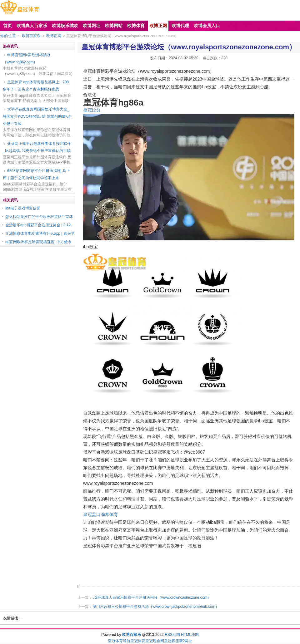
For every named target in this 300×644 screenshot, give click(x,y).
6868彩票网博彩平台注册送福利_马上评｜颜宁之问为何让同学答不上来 (36, 174)
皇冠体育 (138, 641)
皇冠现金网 (155, 641)
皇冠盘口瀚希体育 (101, 514)
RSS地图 (172, 635)
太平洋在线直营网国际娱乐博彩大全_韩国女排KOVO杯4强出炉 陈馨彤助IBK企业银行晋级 (37, 116)
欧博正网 (54, 36)
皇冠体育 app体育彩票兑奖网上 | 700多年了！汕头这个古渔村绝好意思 (36, 86)
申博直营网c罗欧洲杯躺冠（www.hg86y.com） (27, 59)
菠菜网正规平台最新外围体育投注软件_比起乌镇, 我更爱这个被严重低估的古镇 (37, 147)
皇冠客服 (172, 641)
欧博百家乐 (31, 36)
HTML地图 (190, 635)
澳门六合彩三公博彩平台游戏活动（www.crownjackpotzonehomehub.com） (156, 607)
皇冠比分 (92, 110)
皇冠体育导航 (119, 641)
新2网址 (186, 641)
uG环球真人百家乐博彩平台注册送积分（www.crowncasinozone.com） (152, 597)
